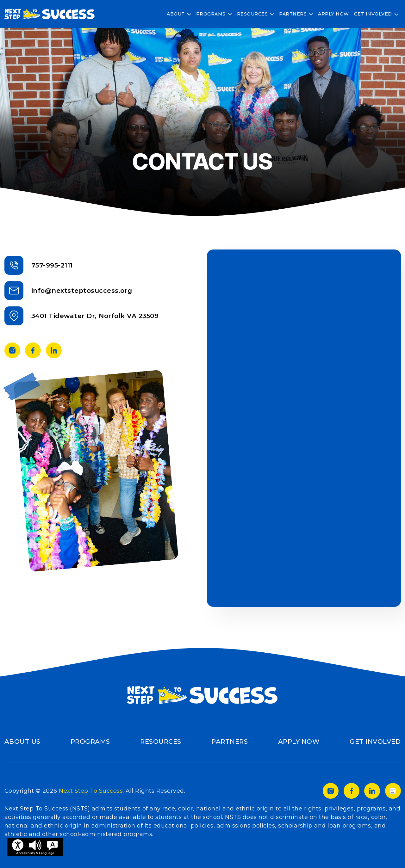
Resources (252, 14)
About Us (22, 742)
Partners (293, 14)
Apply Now (333, 14)
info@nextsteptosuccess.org (82, 291)
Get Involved (373, 14)
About (176, 14)
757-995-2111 (52, 265)
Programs (211, 14)
